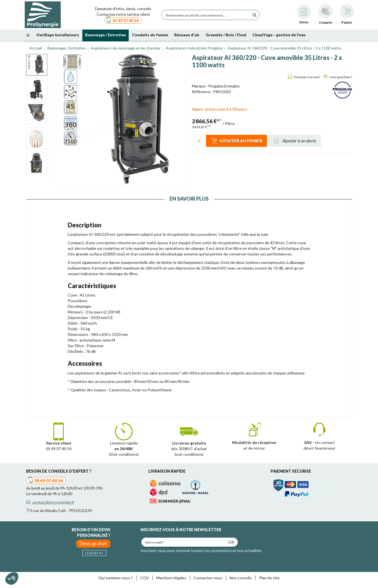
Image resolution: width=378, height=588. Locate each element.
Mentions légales (171, 578)
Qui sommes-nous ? (116, 578)
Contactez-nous (208, 578)
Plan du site (269, 578)
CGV (145, 578)
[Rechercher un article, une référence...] (207, 15)
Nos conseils (241, 578)
